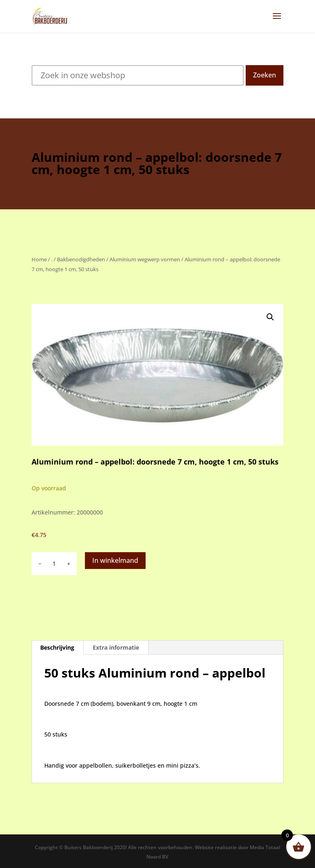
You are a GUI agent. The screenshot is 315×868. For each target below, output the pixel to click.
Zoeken (265, 75)
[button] (270, 317)
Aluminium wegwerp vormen (145, 259)
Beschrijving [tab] (57, 647)
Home (39, 259)
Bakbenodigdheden (81, 259)
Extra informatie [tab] (116, 647)
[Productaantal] (54, 564)
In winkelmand (115, 560)
